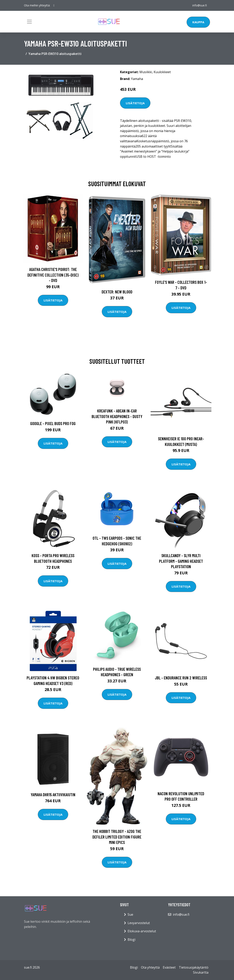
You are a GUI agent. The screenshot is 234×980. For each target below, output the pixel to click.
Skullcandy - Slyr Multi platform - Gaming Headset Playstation (181, 561)
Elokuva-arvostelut (142, 931)
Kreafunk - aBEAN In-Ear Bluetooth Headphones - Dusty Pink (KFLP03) (117, 416)
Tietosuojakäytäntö (194, 967)
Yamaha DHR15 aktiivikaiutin (53, 795)
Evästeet (169, 967)
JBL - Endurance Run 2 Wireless (181, 678)
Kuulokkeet (162, 72)
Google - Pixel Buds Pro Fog (53, 423)
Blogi (131, 940)
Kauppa (198, 22)
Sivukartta (201, 972)
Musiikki (146, 72)
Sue (130, 914)
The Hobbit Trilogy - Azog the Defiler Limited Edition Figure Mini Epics (117, 837)
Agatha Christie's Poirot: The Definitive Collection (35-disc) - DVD (53, 275)
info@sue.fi (200, 5)
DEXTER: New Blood (117, 292)
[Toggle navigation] (29, 22)
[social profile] (54, 5)
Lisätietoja (135, 103)
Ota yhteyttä (150, 967)
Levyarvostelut (139, 923)
